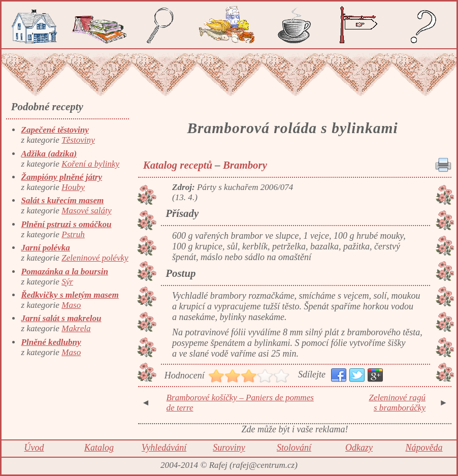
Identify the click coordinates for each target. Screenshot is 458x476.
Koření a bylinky (90, 164)
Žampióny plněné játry (61, 177)
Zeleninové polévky (95, 258)
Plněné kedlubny (51, 342)
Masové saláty (86, 211)
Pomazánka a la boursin (64, 272)
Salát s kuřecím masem (62, 200)
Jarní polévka (45, 248)
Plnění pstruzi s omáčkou (66, 224)
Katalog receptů (178, 165)
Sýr (67, 282)
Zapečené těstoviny (55, 130)
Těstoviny (78, 140)
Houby (73, 187)
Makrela (76, 328)
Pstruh (73, 234)
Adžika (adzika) (49, 154)
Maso (71, 305)
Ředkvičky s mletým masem (70, 295)
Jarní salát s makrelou (61, 318)
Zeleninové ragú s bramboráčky (397, 403)
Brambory (245, 165)
